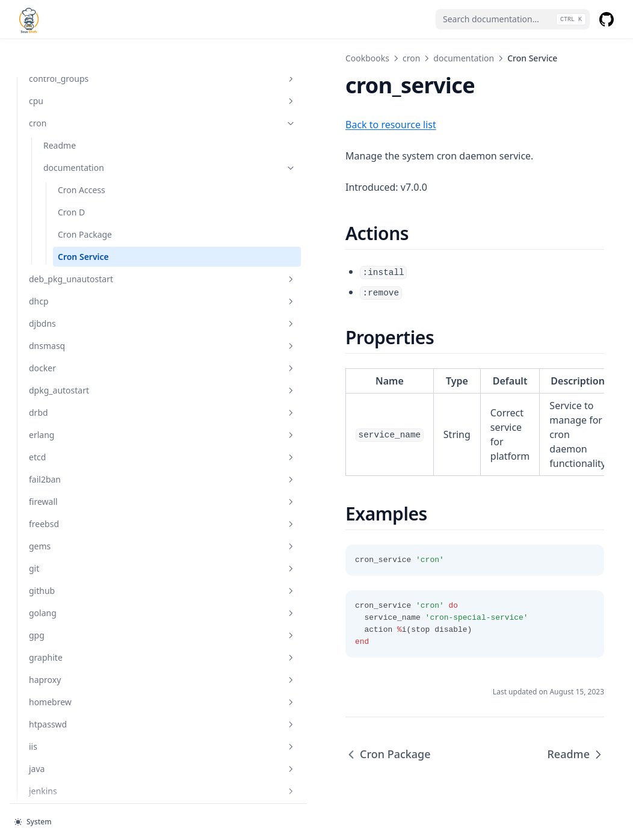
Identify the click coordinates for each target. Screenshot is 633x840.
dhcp (81, 263)
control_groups (81, 40)
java (81, 730)
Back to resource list (228, 125)
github (81, 552)
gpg (81, 597)
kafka (81, 775)
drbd (81, 374)
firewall (81, 463)
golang (81, 574)
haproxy (81, 641)
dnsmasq (81, 307)
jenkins (81, 752)
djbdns (81, 285)
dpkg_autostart (81, 352)
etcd (81, 418)
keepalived (81, 797)
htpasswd (81, 686)
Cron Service (83, 218)
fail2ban (81, 441)
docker (81, 329)
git (81, 530)
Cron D (71, 174)
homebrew (81, 663)
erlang (81, 396)
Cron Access (82, 151)
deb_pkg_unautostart (81, 240)
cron (81, 85)
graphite (81, 619)
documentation (88, 129)
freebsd (81, 485)
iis (81, 708)
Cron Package (85, 196)
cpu (81, 62)
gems (81, 508)
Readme (60, 107)
